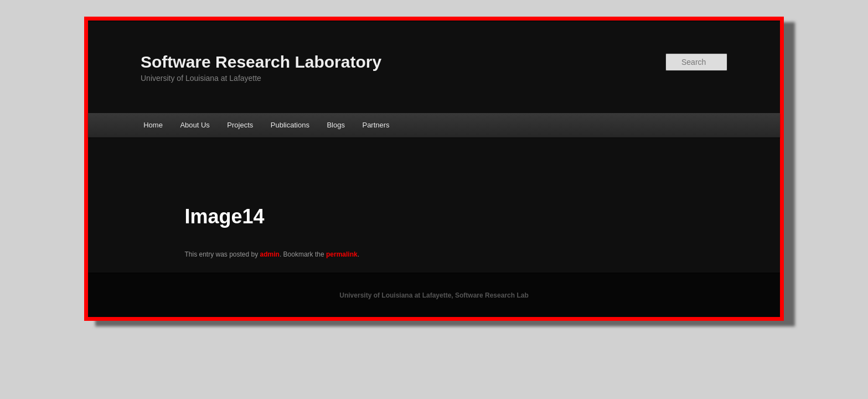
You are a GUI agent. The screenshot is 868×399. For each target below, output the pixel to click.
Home (153, 125)
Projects (240, 125)
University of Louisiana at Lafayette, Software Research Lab (434, 295)
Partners (376, 125)
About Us (195, 125)
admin (270, 254)
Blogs (336, 125)
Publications (290, 125)
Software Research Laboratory (261, 62)
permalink (342, 254)
